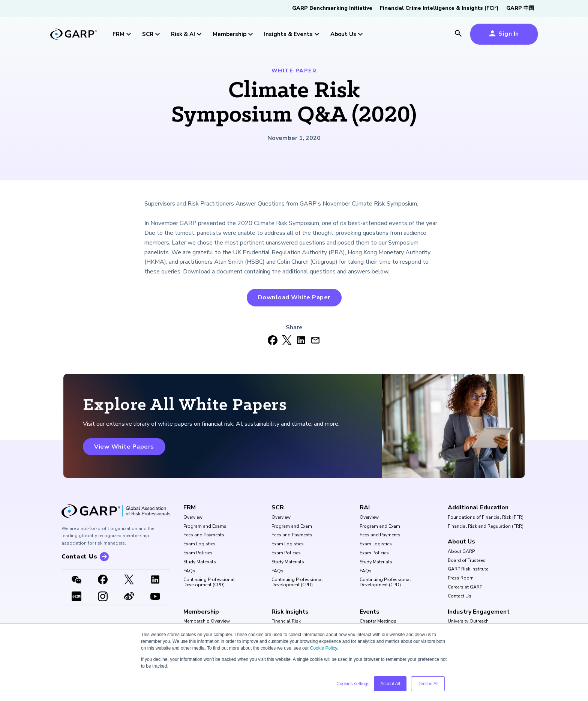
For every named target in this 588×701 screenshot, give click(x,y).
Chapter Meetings (378, 621)
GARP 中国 (520, 8)
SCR (278, 507)
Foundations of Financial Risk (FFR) (486, 518)
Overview (193, 518)
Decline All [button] (428, 684)
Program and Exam (292, 527)
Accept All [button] (390, 684)
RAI (365, 507)
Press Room (461, 578)
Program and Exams (205, 527)
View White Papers (124, 447)
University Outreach (468, 621)
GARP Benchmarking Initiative (332, 8)
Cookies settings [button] (353, 684)
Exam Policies (198, 553)
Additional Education (478, 507)
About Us (461, 542)
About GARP (461, 552)
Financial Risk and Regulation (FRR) (486, 527)
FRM (190, 507)
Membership (201, 612)
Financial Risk (286, 621)
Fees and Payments (204, 535)
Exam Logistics (199, 544)
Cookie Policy (324, 648)
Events (370, 612)
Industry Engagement (479, 612)
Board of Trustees (466, 561)
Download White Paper (294, 297)
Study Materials (200, 562)
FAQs (189, 571)
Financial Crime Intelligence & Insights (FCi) (439, 8)
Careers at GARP (465, 587)
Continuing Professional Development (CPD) (209, 582)
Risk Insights (290, 612)
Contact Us (460, 596)
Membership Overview (207, 621)
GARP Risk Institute (468, 569)
